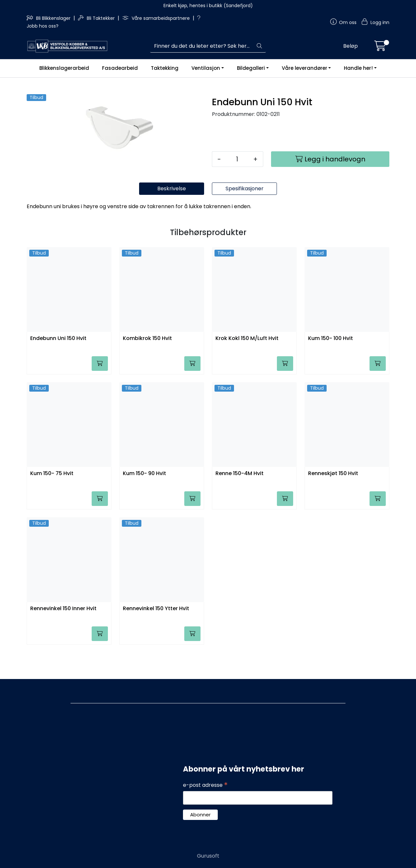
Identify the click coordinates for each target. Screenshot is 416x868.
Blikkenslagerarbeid (64, 68)
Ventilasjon (206, 68)
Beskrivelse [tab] (172, 215)
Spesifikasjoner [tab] (245, 215)
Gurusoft (208, 856)
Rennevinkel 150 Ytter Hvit (156, 635)
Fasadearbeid (120, 68)
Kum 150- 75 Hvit (52, 500)
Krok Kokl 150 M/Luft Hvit (247, 365)
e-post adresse (205, 785)
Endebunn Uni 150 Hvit (58, 365)
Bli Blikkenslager (49, 18)
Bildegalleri (251, 68)
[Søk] (202, 46)
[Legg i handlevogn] (330, 159)
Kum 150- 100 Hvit (331, 365)
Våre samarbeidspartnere (157, 18)
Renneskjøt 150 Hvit (333, 500)
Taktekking (165, 68)
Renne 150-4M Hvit (240, 500)
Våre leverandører (305, 68)
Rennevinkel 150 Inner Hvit (63, 635)
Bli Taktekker (97, 18)
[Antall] (237, 159)
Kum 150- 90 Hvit (144, 500)
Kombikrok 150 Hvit (147, 365)
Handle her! (358, 68)
